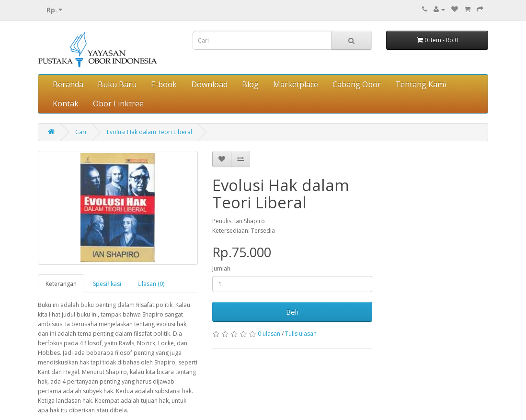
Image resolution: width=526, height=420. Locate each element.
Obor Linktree (118, 103)
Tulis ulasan (301, 334)
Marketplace (296, 84)
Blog (250, 84)
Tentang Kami (421, 84)
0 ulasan (269, 334)
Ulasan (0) (151, 284)
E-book (164, 84)
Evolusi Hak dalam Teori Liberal (149, 132)
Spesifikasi (107, 284)
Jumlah (221, 268)
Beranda (68, 84)
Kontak (66, 103)
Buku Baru (117, 84)
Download (209, 84)
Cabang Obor (357, 84)
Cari (81, 132)
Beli (292, 312)
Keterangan (61, 284)
